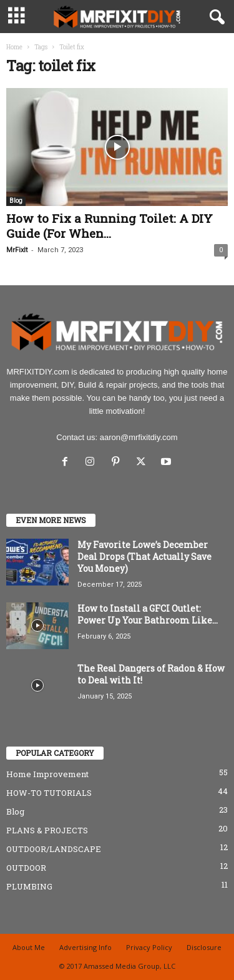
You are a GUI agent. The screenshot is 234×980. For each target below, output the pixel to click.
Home (14, 47)
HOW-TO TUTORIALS (49, 793)
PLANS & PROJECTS (47, 830)
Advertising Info (85, 947)
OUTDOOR (26, 868)
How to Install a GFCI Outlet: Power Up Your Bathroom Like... (148, 614)
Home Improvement (47, 774)
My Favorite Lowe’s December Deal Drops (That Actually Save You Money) (144, 556)
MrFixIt (17, 250)
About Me (29, 947)
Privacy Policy (149, 947)
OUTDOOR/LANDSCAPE (54, 849)
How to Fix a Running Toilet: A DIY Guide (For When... (110, 226)
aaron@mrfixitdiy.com (139, 437)
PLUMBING (29, 886)
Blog (16, 201)
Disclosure (204, 947)
